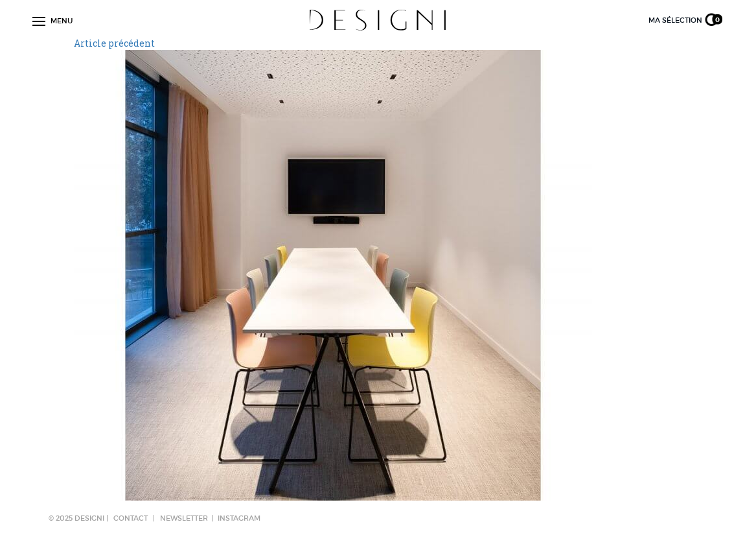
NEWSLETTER (184, 518)
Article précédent (114, 43)
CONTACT (131, 518)
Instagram (239, 518)
